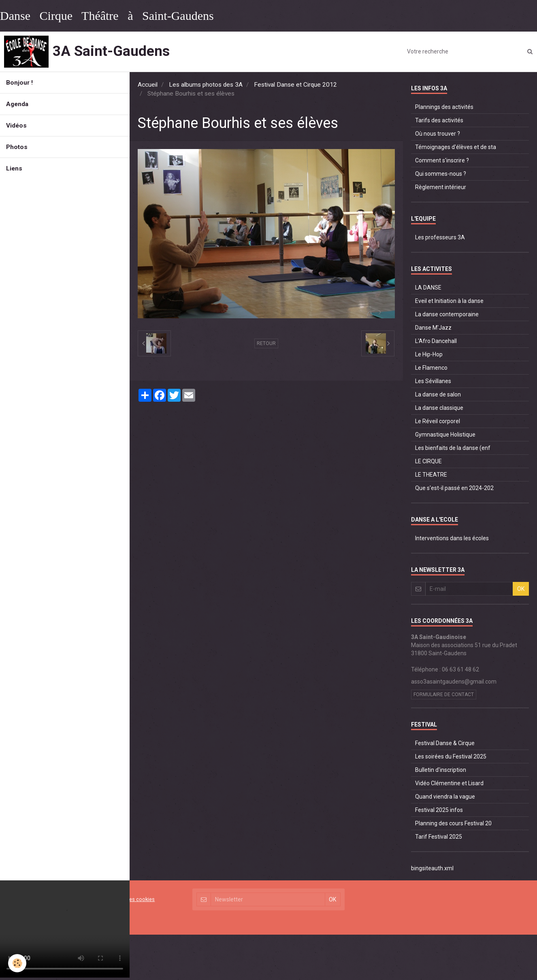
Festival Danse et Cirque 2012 (295, 85)
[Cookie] (17, 963)
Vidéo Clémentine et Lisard (449, 783)
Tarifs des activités (439, 120)
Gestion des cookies (131, 899)
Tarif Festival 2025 (439, 837)
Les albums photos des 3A (206, 85)
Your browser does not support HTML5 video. (65, 929)
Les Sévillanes (433, 381)
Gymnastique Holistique (445, 435)
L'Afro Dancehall (436, 341)
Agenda (17, 104)
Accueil (148, 85)
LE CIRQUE (428, 461)
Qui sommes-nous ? (441, 174)
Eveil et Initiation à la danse (449, 301)
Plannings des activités (444, 107)
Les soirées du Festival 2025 (451, 756)
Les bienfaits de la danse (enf (453, 448)
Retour (266, 343)
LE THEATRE (431, 475)
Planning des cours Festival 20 (453, 823)
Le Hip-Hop (429, 354)
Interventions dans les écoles (452, 538)
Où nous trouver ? (438, 134)
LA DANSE (428, 288)
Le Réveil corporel (438, 421)
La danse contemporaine (447, 314)
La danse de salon (438, 394)
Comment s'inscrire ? (442, 160)
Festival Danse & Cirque (445, 743)
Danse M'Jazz (433, 328)
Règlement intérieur (441, 187)
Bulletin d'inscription (441, 770)
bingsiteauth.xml (432, 868)
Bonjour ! (19, 83)
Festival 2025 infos (439, 810)
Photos (17, 147)
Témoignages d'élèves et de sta (456, 147)
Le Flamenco (431, 368)
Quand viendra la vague (445, 797)
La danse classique (439, 408)
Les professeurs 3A (440, 237)
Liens (14, 168)
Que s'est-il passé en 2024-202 (454, 488)
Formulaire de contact (444, 695)
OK (521, 589)
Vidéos (16, 126)
